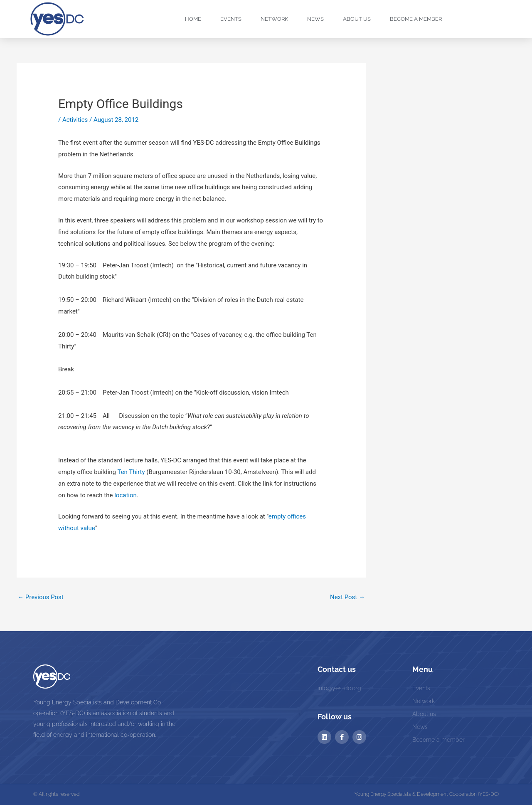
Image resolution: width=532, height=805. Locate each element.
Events (231, 19)
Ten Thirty (131, 472)
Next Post (347, 597)
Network (274, 19)
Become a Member (416, 19)
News (315, 19)
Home (193, 19)
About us (357, 19)
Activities (75, 120)
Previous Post (41, 597)
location (126, 495)
